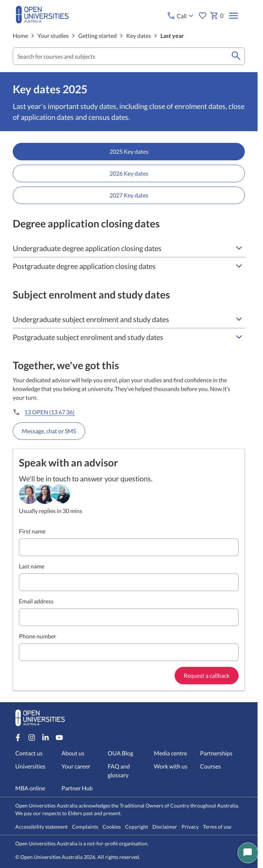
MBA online (30, 788)
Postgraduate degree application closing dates (129, 266)
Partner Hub (77, 788)
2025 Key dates (129, 151)
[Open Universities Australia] (42, 21)
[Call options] (181, 16)
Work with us (171, 766)
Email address (36, 601)
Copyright (137, 827)
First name (32, 531)
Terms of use (217, 827)
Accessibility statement (41, 827)
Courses (211, 766)
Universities (30, 766)
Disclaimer (165, 827)
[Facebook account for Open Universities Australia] (18, 738)
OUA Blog (120, 753)
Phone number (37, 636)
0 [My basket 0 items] (216, 16)
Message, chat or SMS (49, 431)
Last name (32, 566)
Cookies (112, 827)
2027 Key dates (129, 195)
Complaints (85, 827)
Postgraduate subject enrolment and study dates (129, 337)
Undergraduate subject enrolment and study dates (129, 319)
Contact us (29, 753)
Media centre (171, 753)
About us (73, 753)
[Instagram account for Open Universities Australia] (32, 738)
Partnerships (217, 753)
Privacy (190, 827)
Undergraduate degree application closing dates (129, 248)
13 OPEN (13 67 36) (49, 412)
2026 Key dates (129, 173)
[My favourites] (202, 16)
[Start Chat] (248, 853)
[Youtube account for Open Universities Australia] (59, 738)
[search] (236, 56)
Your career (76, 766)
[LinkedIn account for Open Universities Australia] (45, 738)
